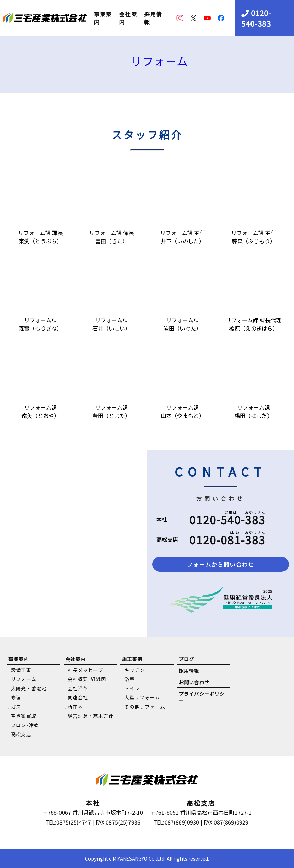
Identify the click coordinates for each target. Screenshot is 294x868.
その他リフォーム (145, 707)
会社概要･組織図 (87, 679)
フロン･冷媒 (25, 725)
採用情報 (153, 18)
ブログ (186, 659)
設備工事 (21, 670)
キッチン (135, 670)
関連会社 (78, 697)
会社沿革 (78, 688)
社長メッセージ (85, 670)
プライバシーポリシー (202, 697)
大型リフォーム (142, 697)
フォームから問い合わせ (221, 564)
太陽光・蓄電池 (29, 688)
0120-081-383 (227, 539)
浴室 (129, 679)
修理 (16, 697)
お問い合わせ (194, 682)
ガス (16, 707)
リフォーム (160, 61)
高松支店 (21, 734)
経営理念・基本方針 (91, 716)
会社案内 (128, 18)
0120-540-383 (256, 18)
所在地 (75, 707)
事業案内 (103, 18)
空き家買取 (24, 716)
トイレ (132, 688)
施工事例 (132, 659)
